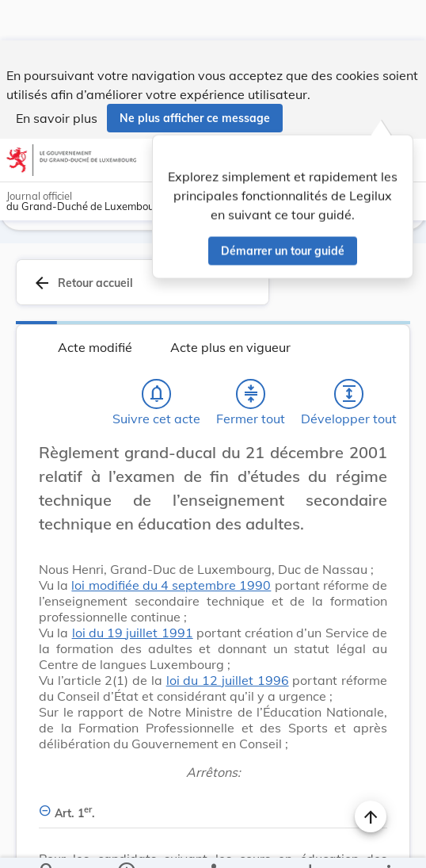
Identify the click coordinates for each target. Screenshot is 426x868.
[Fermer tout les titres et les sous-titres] (251, 354)
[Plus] (388, 843)
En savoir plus (57, 78)
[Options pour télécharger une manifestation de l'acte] (309, 843)
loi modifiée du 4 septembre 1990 (171, 545)
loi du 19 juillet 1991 (133, 592)
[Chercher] (48, 843)
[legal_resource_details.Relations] (213, 843)
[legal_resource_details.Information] (126, 843)
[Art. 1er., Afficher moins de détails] (213, 764)
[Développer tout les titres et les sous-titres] (349, 354)
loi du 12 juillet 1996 (228, 640)
